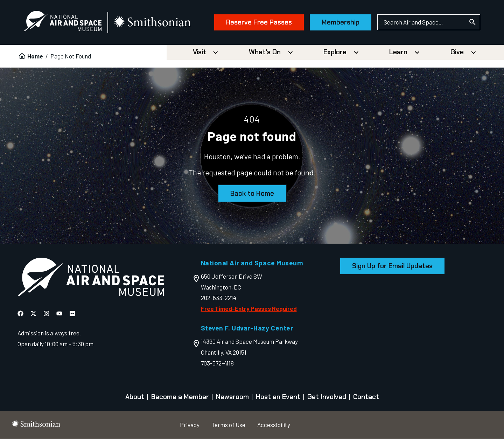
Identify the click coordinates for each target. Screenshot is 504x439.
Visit (199, 52)
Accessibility (274, 425)
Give (457, 52)
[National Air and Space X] (33, 313)
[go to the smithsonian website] (153, 22)
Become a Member (180, 397)
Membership (341, 22)
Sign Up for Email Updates (392, 266)
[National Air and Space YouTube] (59, 313)
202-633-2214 (219, 298)
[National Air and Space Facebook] (20, 313)
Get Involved (327, 397)
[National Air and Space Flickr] (72, 313)
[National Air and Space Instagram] (46, 313)
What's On (265, 52)
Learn (398, 52)
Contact (366, 397)
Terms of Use (228, 425)
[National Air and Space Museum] (63, 23)
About (135, 397)
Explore (335, 52)
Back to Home (252, 193)
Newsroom (232, 397)
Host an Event (278, 397)
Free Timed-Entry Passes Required (249, 308)
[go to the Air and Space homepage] (91, 278)
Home (35, 56)
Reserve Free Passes (259, 22)
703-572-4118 (217, 363)
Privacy (190, 425)
